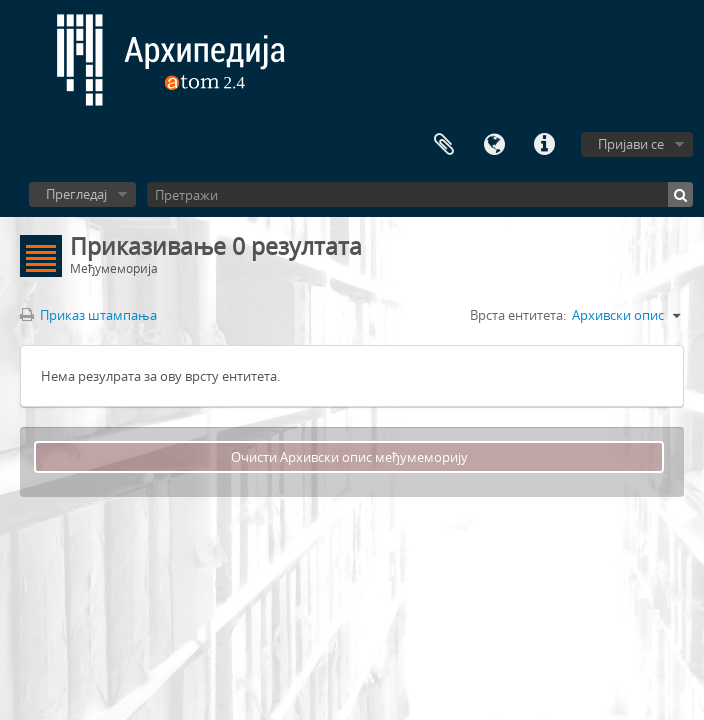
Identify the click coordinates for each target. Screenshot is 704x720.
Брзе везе (544, 145)
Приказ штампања (88, 315)
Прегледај (76, 194)
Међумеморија (444, 145)
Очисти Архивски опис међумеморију (349, 457)
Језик (494, 145)
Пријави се (631, 144)
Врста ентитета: (518, 315)
